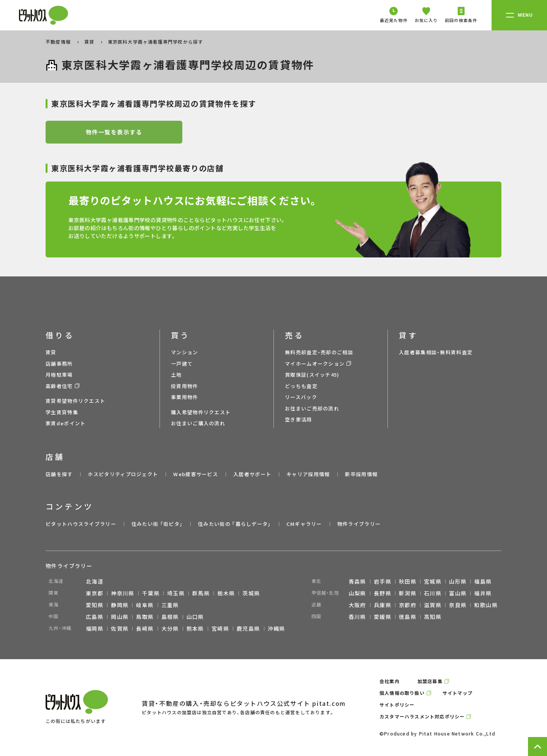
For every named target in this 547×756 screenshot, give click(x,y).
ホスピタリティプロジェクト (123, 474)
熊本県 (195, 628)
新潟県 (408, 593)
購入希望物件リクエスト (201, 412)
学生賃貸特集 (62, 412)
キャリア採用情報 (308, 474)
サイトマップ (458, 693)
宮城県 (433, 581)
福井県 (483, 593)
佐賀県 (120, 628)
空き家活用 (299, 419)
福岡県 (95, 628)
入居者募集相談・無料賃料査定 (436, 352)
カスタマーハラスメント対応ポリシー (422, 716)
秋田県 (408, 581)
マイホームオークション (315, 364)
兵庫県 (383, 605)
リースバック (301, 397)
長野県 (383, 593)
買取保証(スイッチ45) (312, 375)
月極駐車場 (59, 375)
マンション (185, 352)
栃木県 (226, 593)
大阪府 (357, 605)
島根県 (170, 617)
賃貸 (90, 42)
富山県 (458, 593)
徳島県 (408, 617)
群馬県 (201, 593)
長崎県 (145, 628)
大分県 (170, 628)
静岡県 (120, 605)
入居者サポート (252, 474)
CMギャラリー (304, 524)
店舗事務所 (59, 364)
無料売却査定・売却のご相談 (319, 352)
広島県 (95, 617)
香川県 (357, 617)
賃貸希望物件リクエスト (75, 401)
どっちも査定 (301, 386)
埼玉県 (176, 593)
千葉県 (151, 593)
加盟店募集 (430, 681)
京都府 (408, 605)
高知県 (433, 617)
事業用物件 (185, 397)
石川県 (433, 593)
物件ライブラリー (359, 524)
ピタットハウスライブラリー (81, 524)
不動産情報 (59, 42)
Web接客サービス (196, 474)
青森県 (357, 581)
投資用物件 (185, 386)
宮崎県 (220, 628)
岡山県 (120, 617)
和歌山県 (486, 605)
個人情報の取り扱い (402, 693)
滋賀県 (433, 605)
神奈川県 (123, 593)
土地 (176, 375)
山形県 (458, 581)
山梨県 (357, 593)
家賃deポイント (66, 423)
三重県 (170, 605)
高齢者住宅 (59, 386)
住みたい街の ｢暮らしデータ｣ (235, 524)
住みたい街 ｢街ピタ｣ (157, 524)
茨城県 (251, 593)
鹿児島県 (248, 628)
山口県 (195, 617)
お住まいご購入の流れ (198, 423)
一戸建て (182, 364)
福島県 (483, 581)
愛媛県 (383, 617)
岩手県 (383, 581)
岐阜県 (145, 605)
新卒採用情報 (361, 474)
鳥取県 (145, 617)
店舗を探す (59, 474)
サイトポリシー (397, 705)
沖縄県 (277, 628)
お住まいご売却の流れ (312, 408)
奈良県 (458, 605)
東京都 (95, 593)
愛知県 (95, 605)
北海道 (95, 581)
